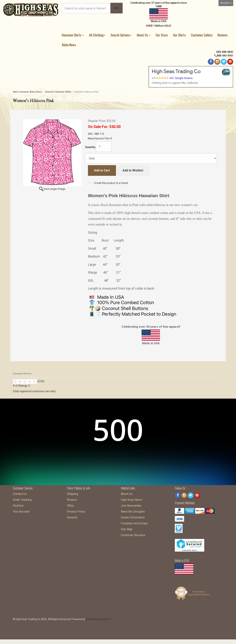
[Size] (151, 158)
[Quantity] (104, 146)
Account (226, 3)
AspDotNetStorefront (98, 618)
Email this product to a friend (111, 183)
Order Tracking (22, 499)
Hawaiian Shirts (73, 35)
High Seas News (132, 499)
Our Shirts (179, 35)
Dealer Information (133, 517)
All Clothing (97, 35)
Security (72, 517)
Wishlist (18, 505)
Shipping (73, 493)
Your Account (21, 511)
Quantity (90, 147)
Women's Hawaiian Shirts (58, 92)
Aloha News (69, 45)
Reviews (223, 35)
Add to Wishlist (133, 170)
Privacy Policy (76, 511)
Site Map (127, 528)
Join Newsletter (131, 505)
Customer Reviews (133, 534)
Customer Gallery (202, 35)
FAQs (70, 505)
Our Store (162, 35)
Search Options (121, 35)
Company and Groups (134, 522)
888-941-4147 (225, 55)
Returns (72, 499)
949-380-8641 (225, 52)
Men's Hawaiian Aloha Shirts (27, 92)
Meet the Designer (133, 511)
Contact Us (20, 493)
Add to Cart (102, 170)
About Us (144, 35)
